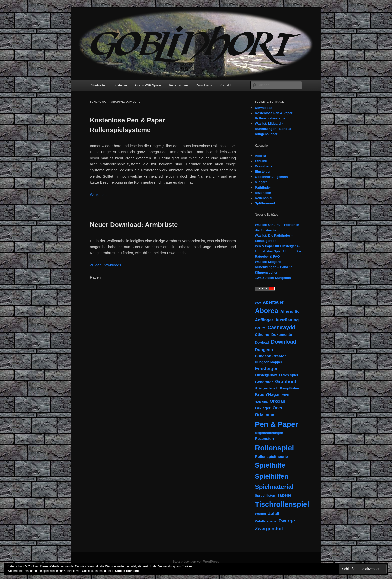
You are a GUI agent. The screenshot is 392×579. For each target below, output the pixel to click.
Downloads (204, 85)
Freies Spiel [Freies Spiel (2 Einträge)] (289, 375)
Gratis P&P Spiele (148, 85)
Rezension (263, 193)
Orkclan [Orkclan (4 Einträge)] (277, 401)
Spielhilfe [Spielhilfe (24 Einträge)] (270, 465)
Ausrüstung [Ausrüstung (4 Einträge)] (287, 320)
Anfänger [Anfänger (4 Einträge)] (264, 320)
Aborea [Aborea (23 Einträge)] (267, 311)
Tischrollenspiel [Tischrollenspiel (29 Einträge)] (282, 504)
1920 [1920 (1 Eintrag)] (258, 303)
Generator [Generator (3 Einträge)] (264, 382)
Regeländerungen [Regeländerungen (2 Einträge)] (269, 433)
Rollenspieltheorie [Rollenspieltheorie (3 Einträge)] (271, 456)
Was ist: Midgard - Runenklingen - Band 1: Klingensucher (273, 129)
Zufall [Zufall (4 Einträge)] (274, 513)
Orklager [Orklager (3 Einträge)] (263, 408)
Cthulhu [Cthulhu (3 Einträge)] (262, 334)
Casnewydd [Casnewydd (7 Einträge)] (281, 327)
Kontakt (225, 85)
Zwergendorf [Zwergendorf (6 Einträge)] (269, 528)
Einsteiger (120, 85)
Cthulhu (261, 161)
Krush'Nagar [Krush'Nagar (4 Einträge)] (267, 394)
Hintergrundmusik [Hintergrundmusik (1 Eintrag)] (266, 388)
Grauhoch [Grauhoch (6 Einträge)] (286, 381)
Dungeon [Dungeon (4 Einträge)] (264, 350)
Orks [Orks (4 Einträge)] (277, 408)
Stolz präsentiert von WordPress (196, 562)
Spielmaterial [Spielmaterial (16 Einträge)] (274, 487)
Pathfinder (263, 188)
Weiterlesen (102, 195)
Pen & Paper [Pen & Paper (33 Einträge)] (277, 424)
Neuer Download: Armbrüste (134, 225)
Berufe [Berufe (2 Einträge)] (260, 328)
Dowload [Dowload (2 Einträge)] (262, 342)
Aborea (261, 156)
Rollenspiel (264, 198)
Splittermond (265, 203)
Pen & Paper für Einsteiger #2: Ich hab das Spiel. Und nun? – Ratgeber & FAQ (278, 251)
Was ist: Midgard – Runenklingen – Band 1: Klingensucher (273, 267)
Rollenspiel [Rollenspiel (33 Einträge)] (274, 448)
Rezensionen (178, 85)
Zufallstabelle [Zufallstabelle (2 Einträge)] (266, 521)
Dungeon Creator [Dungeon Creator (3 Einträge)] (270, 356)
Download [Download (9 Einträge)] (284, 342)
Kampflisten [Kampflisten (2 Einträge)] (290, 388)
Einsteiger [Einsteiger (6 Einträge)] (266, 368)
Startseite (98, 85)
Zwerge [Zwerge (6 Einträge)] (287, 521)
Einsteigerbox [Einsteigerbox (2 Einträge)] (266, 375)
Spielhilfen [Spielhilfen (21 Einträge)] (272, 476)
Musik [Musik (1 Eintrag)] (286, 395)
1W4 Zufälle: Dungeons (273, 278)
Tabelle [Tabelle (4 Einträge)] (284, 495)
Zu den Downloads (106, 265)
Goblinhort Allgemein (271, 177)
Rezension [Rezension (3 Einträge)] (264, 438)
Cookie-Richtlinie (127, 571)
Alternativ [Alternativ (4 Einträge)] (290, 312)
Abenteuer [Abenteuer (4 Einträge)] (273, 302)
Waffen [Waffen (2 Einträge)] (260, 514)
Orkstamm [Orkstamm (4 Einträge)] (265, 415)
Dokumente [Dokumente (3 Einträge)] (282, 334)
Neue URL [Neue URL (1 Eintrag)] (261, 402)
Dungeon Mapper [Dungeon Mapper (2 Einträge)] (269, 362)
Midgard (261, 182)
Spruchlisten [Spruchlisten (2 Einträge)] (265, 495)
